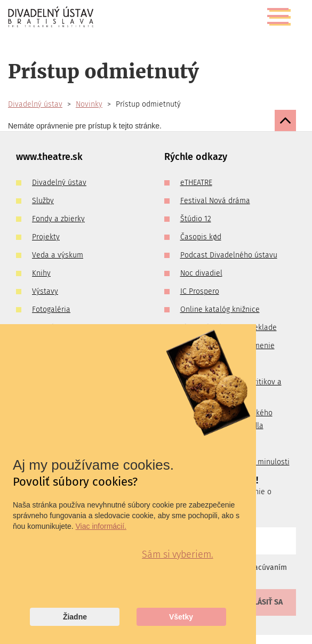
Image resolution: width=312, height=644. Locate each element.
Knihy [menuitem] (41, 273)
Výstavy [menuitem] (45, 291)
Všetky (181, 617)
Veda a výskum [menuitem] (58, 255)
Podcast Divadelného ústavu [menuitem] (229, 255)
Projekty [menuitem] (46, 237)
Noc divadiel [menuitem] (201, 273)
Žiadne (75, 617)
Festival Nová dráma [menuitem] (215, 201)
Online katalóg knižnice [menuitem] (220, 309)
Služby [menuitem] (43, 201)
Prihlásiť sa (260, 602)
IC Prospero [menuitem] (200, 291)
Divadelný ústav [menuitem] (59, 183)
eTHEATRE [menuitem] (196, 183)
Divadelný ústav (35, 104)
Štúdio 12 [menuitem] (196, 219)
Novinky (89, 104)
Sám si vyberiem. (177, 554)
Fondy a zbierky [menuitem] (58, 219)
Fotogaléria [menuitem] (51, 309)
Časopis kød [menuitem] (201, 237)
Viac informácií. (101, 526)
